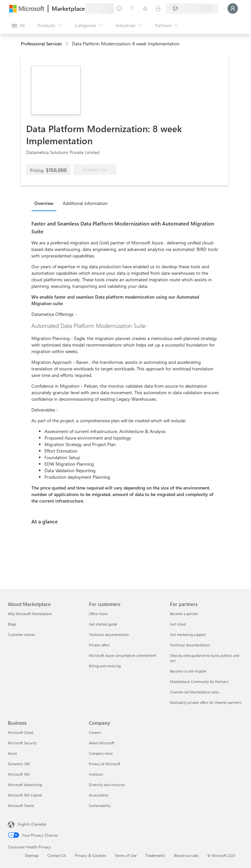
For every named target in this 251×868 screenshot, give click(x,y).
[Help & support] (132, 8)
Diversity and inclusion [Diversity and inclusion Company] (107, 785)
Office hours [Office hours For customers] (98, 614)
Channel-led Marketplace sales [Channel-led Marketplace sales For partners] (195, 692)
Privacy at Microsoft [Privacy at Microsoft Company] (105, 764)
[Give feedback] (119, 8)
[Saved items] (145, 8)
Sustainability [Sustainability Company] (100, 806)
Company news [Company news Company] (101, 753)
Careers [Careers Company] (95, 732)
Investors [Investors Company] (96, 774)
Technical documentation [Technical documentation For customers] (109, 635)
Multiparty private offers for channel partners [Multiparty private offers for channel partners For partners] (206, 702)
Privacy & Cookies (90, 855)
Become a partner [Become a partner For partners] (184, 614)
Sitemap (32, 855)
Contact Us (57, 855)
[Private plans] (158, 8)
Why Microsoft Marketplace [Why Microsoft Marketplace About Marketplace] (30, 614)
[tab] (46, 203)
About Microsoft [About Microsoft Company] (102, 743)
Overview (44, 203)
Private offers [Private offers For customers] (99, 645)
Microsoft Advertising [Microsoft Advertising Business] (25, 785)
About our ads (186, 855)
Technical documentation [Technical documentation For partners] (190, 645)
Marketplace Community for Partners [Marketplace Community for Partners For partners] (199, 682)
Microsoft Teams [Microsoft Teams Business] (21, 806)
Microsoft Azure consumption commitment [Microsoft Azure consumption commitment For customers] (123, 655)
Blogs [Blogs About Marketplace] (12, 624)
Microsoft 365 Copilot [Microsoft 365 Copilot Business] (25, 795)
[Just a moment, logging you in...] (233, 8)
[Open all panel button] (18, 25)
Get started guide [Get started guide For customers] (103, 624)
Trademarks (155, 855)
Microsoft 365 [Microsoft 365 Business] (19, 774)
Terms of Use (126, 855)
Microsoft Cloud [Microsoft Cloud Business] (20, 732)
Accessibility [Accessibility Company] (99, 795)
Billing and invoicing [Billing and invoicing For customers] (105, 666)
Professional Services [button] (41, 44)
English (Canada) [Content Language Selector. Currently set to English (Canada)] (32, 824)
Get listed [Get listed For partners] (178, 624)
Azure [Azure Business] (12, 753)
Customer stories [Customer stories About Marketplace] (21, 635)
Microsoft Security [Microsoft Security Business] (22, 743)
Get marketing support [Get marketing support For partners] (188, 635)
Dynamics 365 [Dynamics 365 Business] (19, 764)
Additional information (85, 203)
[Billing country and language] (192, 8)
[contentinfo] (67, 44)
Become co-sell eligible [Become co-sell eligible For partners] (188, 671)
